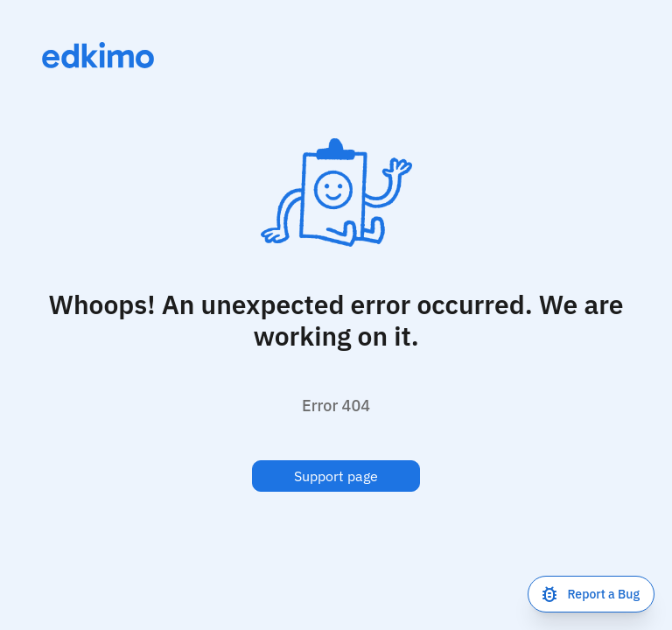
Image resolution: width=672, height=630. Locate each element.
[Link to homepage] (98, 55)
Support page (336, 476)
